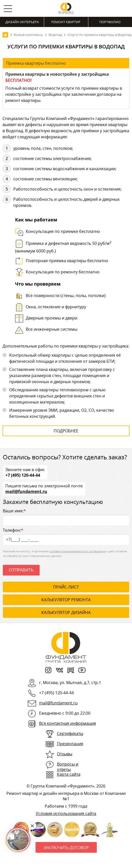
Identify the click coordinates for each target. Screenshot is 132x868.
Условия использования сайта (66, 813)
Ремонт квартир (66, 22)
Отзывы (65, 754)
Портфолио (110, 22)
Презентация (70, 744)
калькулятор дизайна (66, 612)
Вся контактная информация (68, 723)
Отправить (21, 570)
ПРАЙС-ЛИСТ (66, 587)
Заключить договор (66, 848)
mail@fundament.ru (26, 491)
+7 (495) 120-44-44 (23, 475)
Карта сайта (69, 774)
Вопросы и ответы (68, 767)
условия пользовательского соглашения (77, 551)
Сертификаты (70, 733)
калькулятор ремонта (66, 600)
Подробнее (66, 431)
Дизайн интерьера (22, 22)
